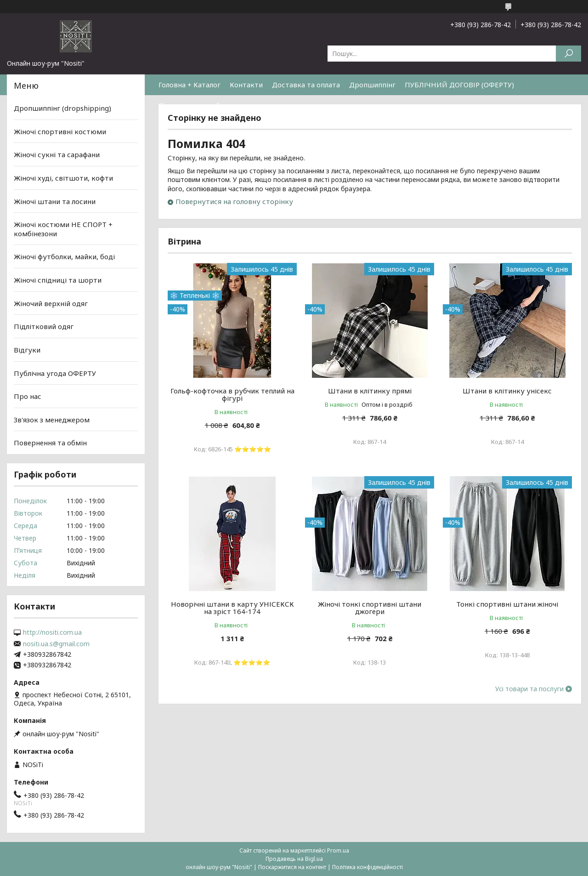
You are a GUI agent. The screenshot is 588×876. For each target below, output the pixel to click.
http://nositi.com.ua (52, 632)
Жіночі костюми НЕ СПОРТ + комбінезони (63, 229)
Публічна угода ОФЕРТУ (55, 373)
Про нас (28, 396)
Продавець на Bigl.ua (294, 859)
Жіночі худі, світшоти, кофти (63, 178)
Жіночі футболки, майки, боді (64, 256)
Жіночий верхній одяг (51, 303)
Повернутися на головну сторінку (234, 201)
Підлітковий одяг (44, 326)
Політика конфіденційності (367, 867)
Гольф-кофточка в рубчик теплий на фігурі (232, 394)
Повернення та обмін (195, 105)
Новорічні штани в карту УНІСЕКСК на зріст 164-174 (232, 608)
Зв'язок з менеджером (52, 420)
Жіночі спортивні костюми (60, 131)
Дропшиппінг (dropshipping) (62, 108)
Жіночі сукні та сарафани (57, 154)
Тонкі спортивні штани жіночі (507, 604)
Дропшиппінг (372, 85)
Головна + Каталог (189, 85)
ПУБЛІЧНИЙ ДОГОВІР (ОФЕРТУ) (459, 85)
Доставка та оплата (306, 85)
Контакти (246, 85)
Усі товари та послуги (529, 689)
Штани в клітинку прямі (370, 391)
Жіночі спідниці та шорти (58, 280)
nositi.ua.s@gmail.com (56, 644)
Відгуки (27, 350)
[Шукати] (568, 54)
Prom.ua (338, 850)
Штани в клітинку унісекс (507, 391)
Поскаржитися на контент (292, 867)
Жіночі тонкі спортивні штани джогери (370, 608)
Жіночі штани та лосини (55, 201)
